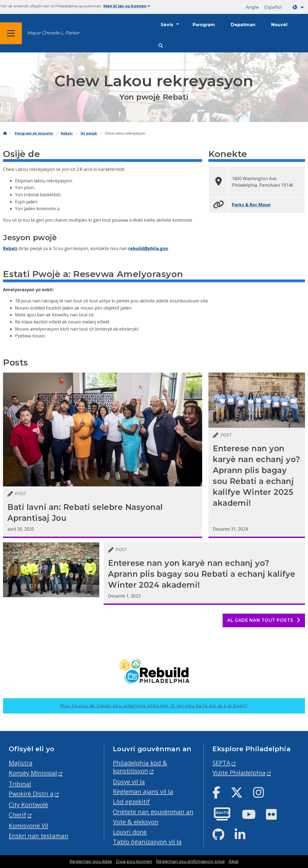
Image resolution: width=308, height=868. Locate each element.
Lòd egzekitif (131, 802)
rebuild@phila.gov (148, 248)
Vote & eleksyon (136, 822)
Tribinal (20, 784)
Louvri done (130, 832)
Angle (252, 7)
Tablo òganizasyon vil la (147, 842)
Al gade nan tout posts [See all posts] (264, 620)
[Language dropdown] (299, 7)
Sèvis (167, 25)
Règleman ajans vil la (143, 791)
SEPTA (221, 763)
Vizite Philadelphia (239, 773)
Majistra (21, 763)
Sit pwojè (89, 133)
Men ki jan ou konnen (127, 6)
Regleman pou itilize (91, 861)
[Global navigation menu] (11, 33)
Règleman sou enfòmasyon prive (190, 861)
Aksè (234, 861)
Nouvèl (279, 25)
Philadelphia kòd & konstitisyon (140, 767)
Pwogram (204, 25)
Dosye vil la (129, 782)
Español (273, 7)
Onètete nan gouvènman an (153, 812)
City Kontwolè (28, 805)
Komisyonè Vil (29, 826)
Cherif (17, 815)
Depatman (243, 25)
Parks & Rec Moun (251, 205)
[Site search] (161, 46)
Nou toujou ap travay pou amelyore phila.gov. (154, 706)
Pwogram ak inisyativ (34, 133)
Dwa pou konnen (134, 861)
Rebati (67, 133)
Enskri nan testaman (38, 836)
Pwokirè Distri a (31, 794)
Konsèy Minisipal (33, 773)
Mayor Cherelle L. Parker (53, 33)
